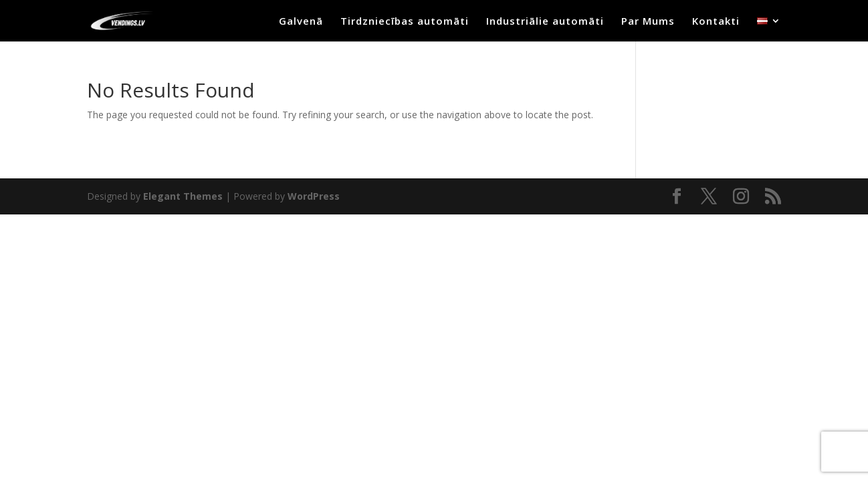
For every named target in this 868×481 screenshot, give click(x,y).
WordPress (314, 196)
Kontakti (716, 22)
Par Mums (648, 22)
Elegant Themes (183, 196)
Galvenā (301, 22)
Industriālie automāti (545, 22)
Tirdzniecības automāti (405, 22)
